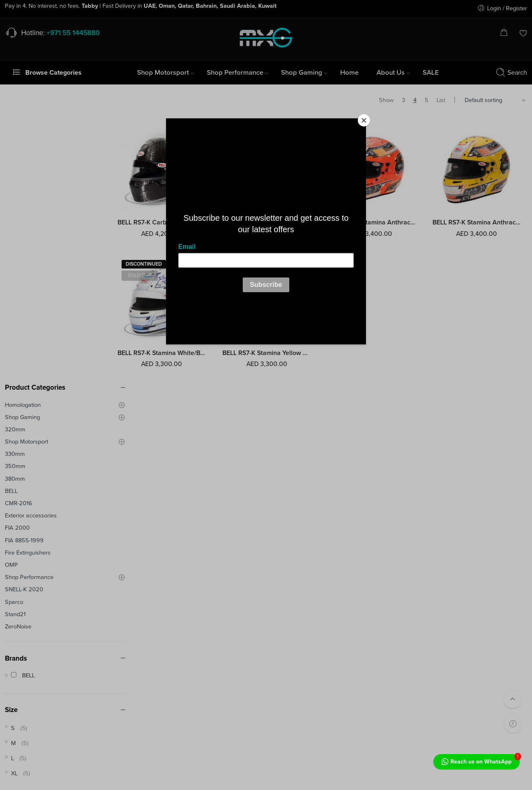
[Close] (364, 120)
